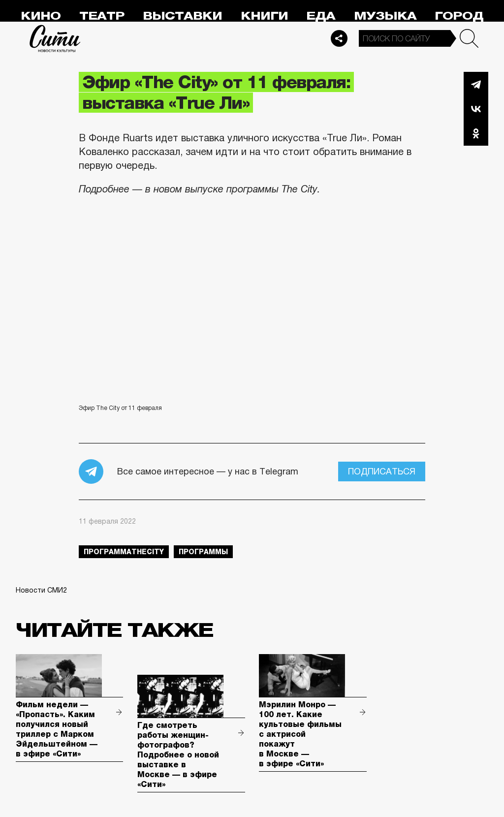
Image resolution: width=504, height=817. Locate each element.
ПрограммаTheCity (124, 552)
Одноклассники (476, 133)
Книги (264, 16)
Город (459, 16)
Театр (102, 16)
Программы (203, 552)
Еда (321, 16)
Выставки (182, 16)
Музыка (385, 16)
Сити (55, 38)
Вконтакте (476, 109)
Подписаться (382, 471)
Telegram (476, 84)
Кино (41, 16)
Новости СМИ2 (41, 590)
